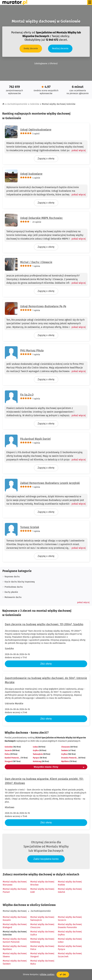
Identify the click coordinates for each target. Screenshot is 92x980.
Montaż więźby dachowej (15, 911)
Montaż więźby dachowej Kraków (70, 883)
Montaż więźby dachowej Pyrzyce (70, 948)
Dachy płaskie (11, 592)
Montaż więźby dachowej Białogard (15, 926)
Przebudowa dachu (14, 587)
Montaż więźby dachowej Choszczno (42, 926)
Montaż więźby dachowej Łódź (42, 891)
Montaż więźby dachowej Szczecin (70, 919)
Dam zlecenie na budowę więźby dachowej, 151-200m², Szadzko (44, 624)
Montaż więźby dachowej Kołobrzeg (42, 940)
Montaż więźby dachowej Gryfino (70, 933)
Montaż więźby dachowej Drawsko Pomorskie (70, 926)
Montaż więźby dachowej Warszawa (15, 883)
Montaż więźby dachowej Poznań (15, 891)
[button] (83, 602)
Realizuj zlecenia (60, 48)
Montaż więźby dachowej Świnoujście (42, 919)
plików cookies (47, 974)
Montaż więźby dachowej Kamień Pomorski (15, 940)
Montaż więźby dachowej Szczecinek (70, 955)
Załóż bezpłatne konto (46, 859)
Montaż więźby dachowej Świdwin (15, 962)
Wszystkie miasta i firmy (59, 767)
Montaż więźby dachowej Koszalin (15, 919)
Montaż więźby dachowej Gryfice (42, 933)
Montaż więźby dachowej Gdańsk (70, 891)
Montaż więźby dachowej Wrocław (42, 883)
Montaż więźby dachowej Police (42, 948)
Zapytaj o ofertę (46, 159)
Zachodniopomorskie (17, 104)
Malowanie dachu (13, 597)
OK (63, 975)
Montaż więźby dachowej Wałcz (42, 962)
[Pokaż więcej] (77, 150)
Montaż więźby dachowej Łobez (70, 940)
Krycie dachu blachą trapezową (20, 582)
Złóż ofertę (46, 664)
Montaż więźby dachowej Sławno (15, 955)
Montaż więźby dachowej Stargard (42, 955)
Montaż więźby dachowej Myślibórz (15, 948)
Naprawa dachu (12, 577)
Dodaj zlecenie (31, 48)
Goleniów (35, 104)
